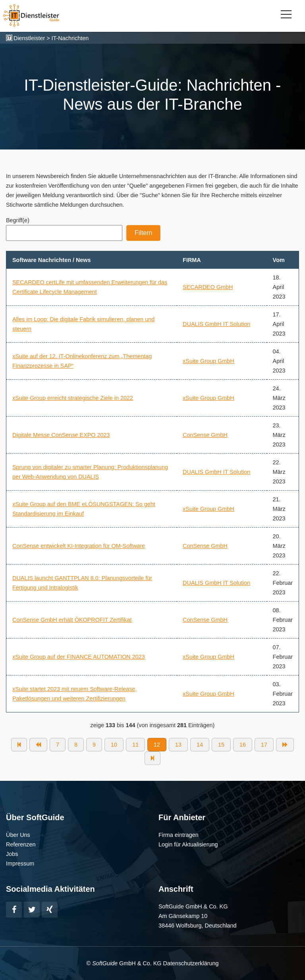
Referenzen (21, 844)
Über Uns (18, 835)
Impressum (20, 864)
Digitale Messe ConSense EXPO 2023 (61, 435)
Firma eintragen (179, 835)
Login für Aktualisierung (188, 844)
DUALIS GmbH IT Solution (216, 324)
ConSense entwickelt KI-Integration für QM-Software (79, 546)
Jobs (12, 854)
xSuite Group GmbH (208, 361)
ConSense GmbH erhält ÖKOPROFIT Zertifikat (72, 620)
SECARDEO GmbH (208, 287)
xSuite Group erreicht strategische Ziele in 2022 (73, 398)
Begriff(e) (18, 220)
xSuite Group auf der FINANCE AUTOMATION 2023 (79, 657)
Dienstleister (29, 38)
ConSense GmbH (205, 435)
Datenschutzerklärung (191, 963)
